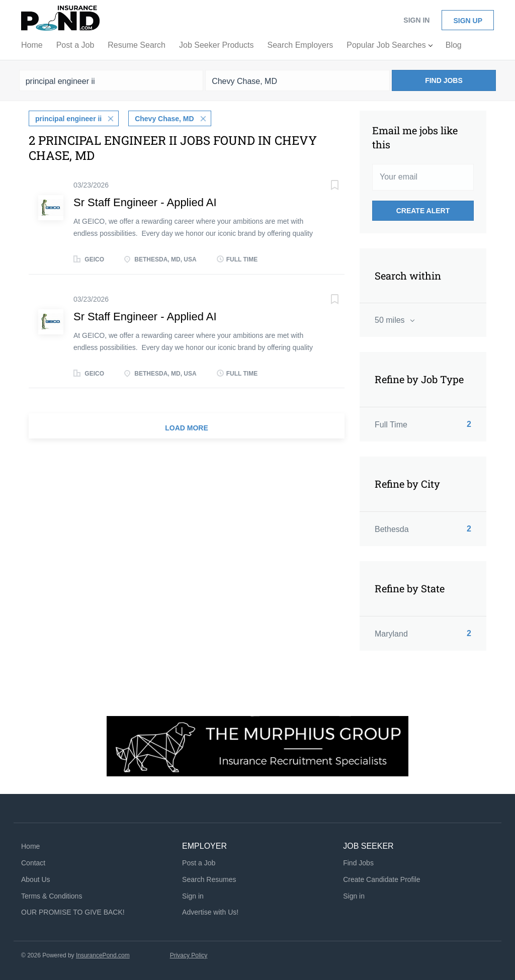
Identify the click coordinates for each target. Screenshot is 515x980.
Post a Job (199, 863)
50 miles (391, 320)
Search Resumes (209, 879)
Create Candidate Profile (381, 879)
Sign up (468, 21)
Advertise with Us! (210, 912)
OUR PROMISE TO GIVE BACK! (73, 912)
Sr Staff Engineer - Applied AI (145, 202)
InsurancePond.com (103, 955)
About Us (36, 879)
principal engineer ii (68, 119)
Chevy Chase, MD (164, 119)
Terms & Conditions (52, 896)
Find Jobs (444, 80)
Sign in (416, 20)
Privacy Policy (189, 955)
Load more (187, 428)
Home (30, 846)
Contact (33, 863)
